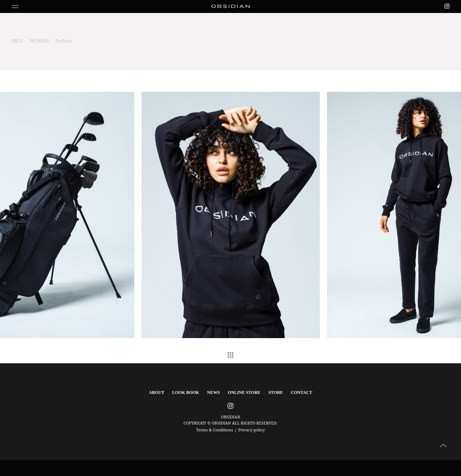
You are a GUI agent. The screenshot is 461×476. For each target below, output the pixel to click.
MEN (17, 41)
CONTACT (302, 392)
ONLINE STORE (244, 392)
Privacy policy (251, 430)
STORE (276, 392)
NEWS (213, 392)
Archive (64, 41)
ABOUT (156, 392)
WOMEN (39, 41)
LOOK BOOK (186, 392)
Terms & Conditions (215, 430)
